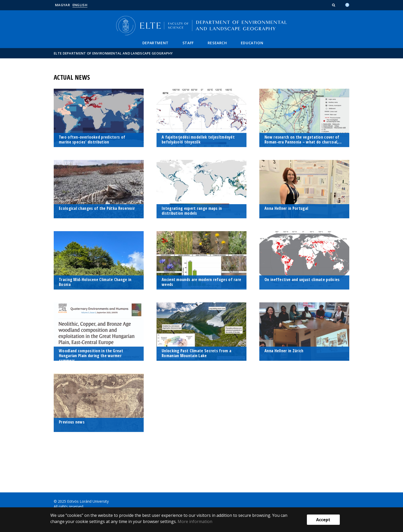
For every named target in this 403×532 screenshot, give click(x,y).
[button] (334, 5)
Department (155, 43)
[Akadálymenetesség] (347, 4)
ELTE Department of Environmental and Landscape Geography (113, 53)
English (80, 5)
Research (217, 43)
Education (252, 43)
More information (195, 521)
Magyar (62, 5)
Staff (188, 43)
